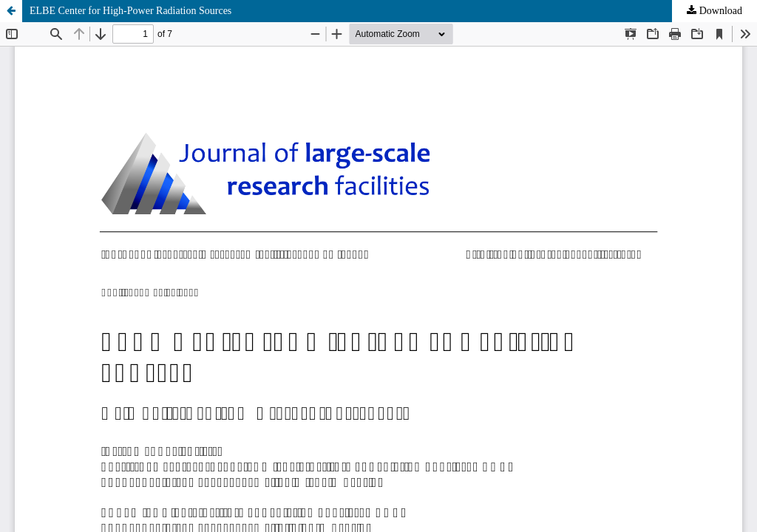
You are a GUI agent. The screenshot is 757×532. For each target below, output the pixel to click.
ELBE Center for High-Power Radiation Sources (130, 11)
